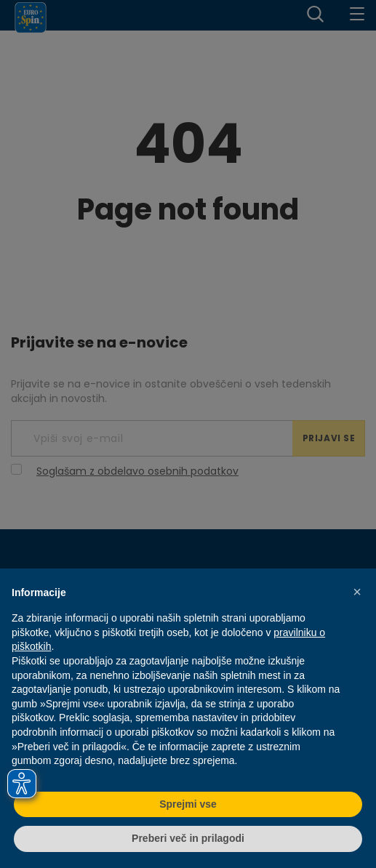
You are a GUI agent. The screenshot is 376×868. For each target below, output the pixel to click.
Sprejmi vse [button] (188, 804)
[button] (357, 592)
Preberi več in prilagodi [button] (188, 838)
